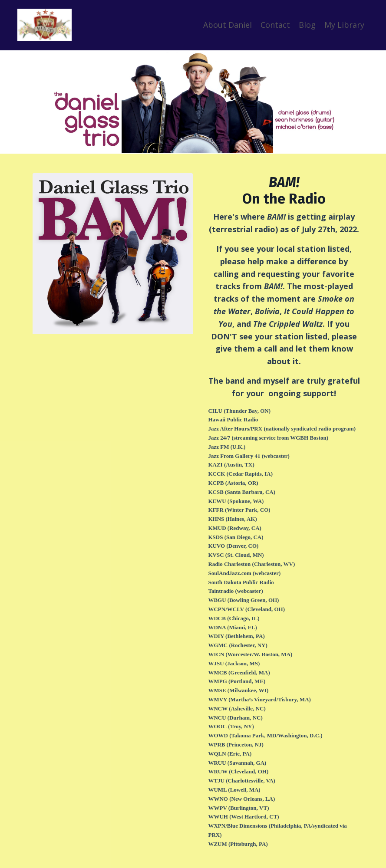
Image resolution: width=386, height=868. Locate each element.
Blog (307, 25)
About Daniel (228, 25)
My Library (344, 25)
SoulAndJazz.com (229, 573)
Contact (275, 25)
